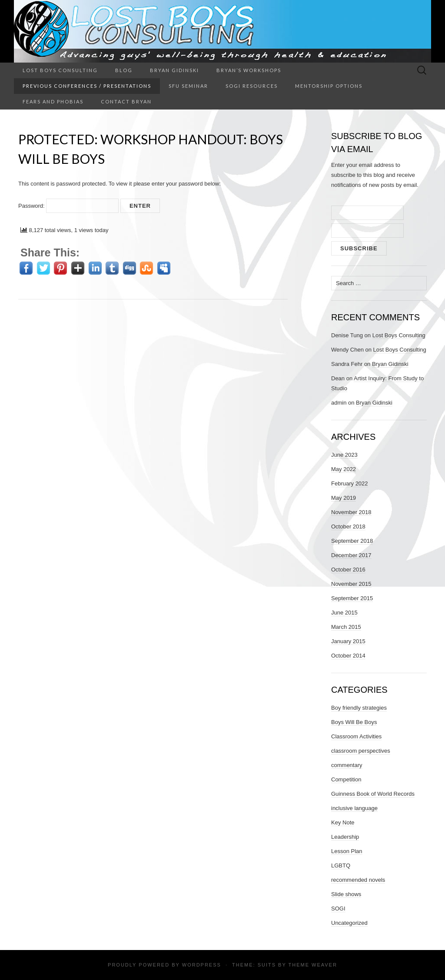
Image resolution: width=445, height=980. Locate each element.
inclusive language (354, 808)
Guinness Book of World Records (373, 794)
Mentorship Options (329, 86)
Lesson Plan (347, 851)
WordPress (202, 965)
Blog (124, 70)
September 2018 (352, 541)
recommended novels (358, 880)
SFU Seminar (188, 86)
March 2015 (346, 627)
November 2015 (351, 584)
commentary (347, 765)
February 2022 (350, 483)
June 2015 (344, 613)
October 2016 (348, 570)
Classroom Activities (356, 736)
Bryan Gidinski (174, 70)
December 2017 (351, 555)
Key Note (343, 822)
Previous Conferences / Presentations (87, 86)
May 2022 (344, 469)
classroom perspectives (361, 751)
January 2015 (348, 641)
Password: (68, 206)
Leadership (345, 837)
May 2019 (344, 498)
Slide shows (346, 894)
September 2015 (352, 598)
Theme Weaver (312, 965)
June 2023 (344, 455)
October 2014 (348, 656)
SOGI (338, 909)
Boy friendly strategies (359, 708)
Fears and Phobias (53, 101)
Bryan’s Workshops (249, 70)
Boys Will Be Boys (354, 722)
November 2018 (351, 512)
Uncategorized (349, 923)
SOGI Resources (252, 86)
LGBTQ (341, 865)
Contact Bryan (126, 101)
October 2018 (348, 527)
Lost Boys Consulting (60, 70)
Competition (346, 779)
